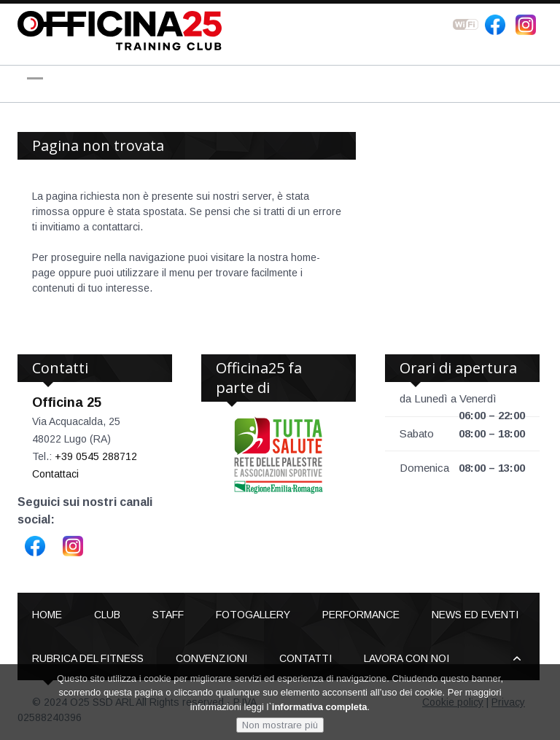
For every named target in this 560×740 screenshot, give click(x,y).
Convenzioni (211, 658)
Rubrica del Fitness (88, 658)
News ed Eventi (475, 615)
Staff (168, 615)
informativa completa (320, 707)
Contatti (306, 658)
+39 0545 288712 (96, 456)
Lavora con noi (407, 658)
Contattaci (55, 474)
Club (107, 615)
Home (47, 615)
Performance (361, 615)
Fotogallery (253, 615)
